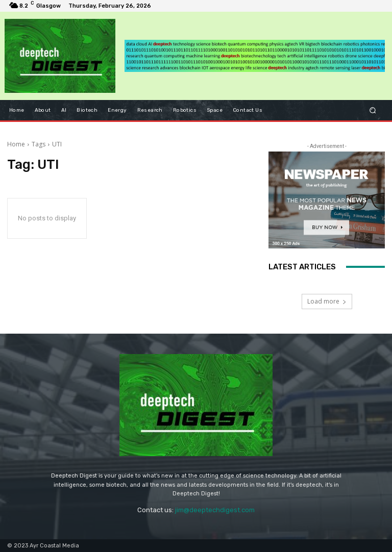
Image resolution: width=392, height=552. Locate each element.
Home (16, 144)
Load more (327, 301)
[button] (373, 110)
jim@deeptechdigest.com (215, 510)
